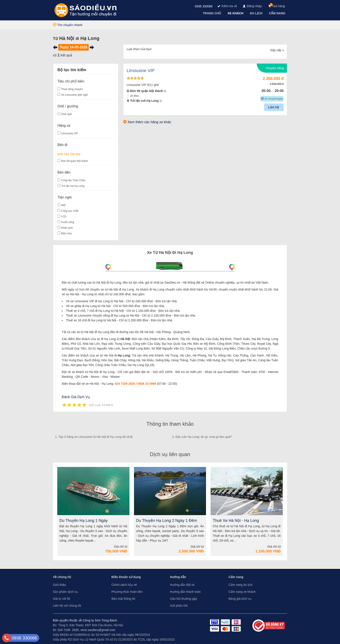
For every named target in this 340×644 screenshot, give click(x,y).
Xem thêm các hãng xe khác (149, 122)
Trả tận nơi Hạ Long (73, 186)
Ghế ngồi (66, 114)
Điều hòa (66, 233)
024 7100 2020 (125, 384)
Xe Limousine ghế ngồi (74, 95)
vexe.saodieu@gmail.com (98, 630)
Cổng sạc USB (70, 211)
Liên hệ (274, 107)
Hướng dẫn (178, 577)
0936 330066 (204, 6)
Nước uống (68, 222)
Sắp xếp (277, 50)
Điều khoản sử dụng (126, 577)
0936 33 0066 (147, 384)
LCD (64, 217)
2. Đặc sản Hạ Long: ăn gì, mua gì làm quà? (202, 437)
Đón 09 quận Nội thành (75, 161)
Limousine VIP (69, 133)
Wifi (63, 205)
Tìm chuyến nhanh (68, 25)
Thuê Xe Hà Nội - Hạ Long (236, 521)
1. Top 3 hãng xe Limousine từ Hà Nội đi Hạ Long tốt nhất (94, 437)
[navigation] (212, 13)
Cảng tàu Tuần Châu (73, 180)
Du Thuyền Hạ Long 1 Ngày (84, 521)
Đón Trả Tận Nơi (69, 154)
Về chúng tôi (62, 577)
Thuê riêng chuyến (72, 89)
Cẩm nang (236, 577)
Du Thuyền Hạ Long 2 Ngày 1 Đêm (167, 521)
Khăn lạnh (67, 228)
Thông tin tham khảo (170, 424)
